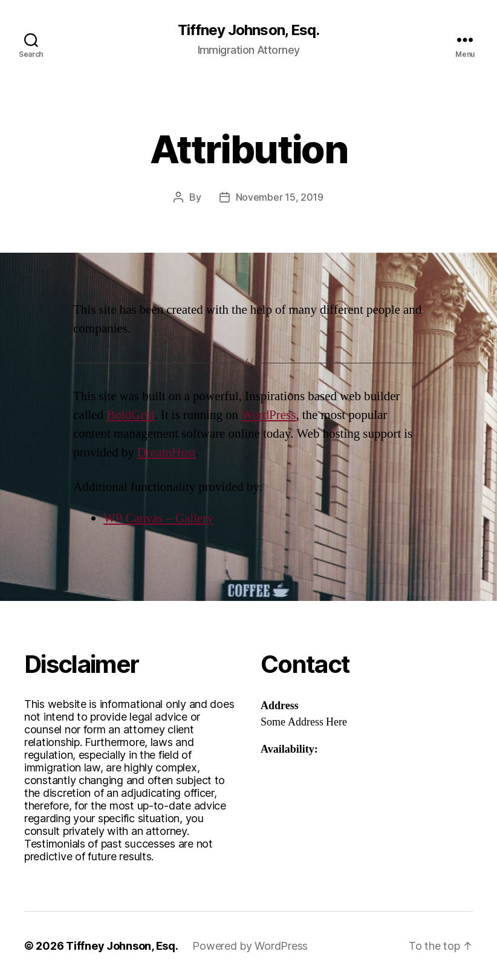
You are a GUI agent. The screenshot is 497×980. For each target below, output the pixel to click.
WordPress (268, 415)
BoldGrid (130, 415)
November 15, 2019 (280, 197)
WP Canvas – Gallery (158, 518)
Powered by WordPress (250, 946)
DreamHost (167, 453)
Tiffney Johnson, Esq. (248, 30)
